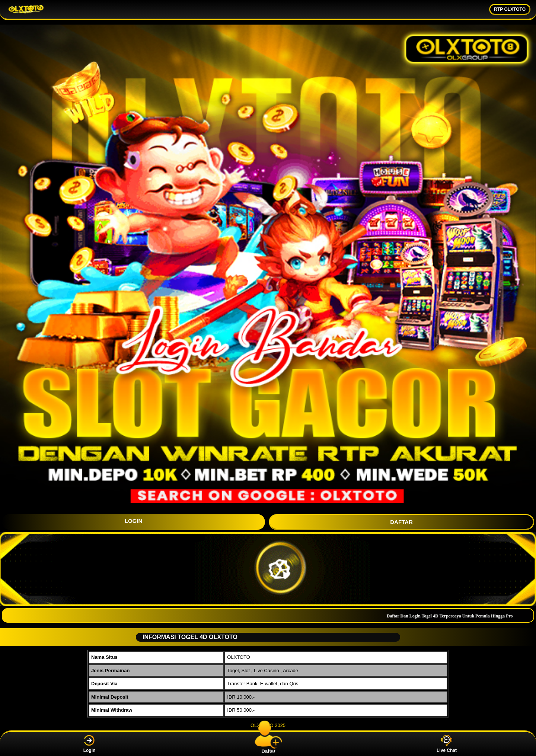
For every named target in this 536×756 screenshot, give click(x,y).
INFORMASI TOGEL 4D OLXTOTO (187, 637)
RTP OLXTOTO (510, 9)
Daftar (268, 744)
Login (90, 744)
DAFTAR (401, 522)
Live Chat (447, 744)
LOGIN (134, 521)
